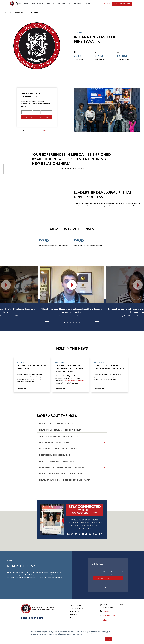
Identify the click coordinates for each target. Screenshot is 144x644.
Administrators (64, 4)
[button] (72, 285)
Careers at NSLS (76, 605)
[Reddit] (42, 618)
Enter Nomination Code (122, 4)
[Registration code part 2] (37, 112)
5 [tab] (76, 323)
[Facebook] (22, 618)
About (26, 4)
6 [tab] (79, 323)
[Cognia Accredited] (98, 631)
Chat (105, 620)
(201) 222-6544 (108, 611)
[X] (32, 618)
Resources (78, 4)
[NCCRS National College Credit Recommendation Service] (48, 631)
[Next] (97, 322)
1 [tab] (64, 323)
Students (51, 4)
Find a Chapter (38, 4)
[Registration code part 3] (47, 112)
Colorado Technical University (74, 381)
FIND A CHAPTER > (9, 12)
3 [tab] (70, 323)
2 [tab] (67, 323)
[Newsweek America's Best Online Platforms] (28, 631)
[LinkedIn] (29, 618)
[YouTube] (35, 618)
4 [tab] (73, 323)
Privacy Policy (75, 611)
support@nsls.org (109, 616)
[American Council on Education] (74, 631)
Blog (72, 618)
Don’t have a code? (108, 588)
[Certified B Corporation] (116, 631)
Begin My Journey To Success (37, 117)
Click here (48, 131)
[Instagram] (26, 618)
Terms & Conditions (77, 608)
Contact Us (74, 615)
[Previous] (47, 322)
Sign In (107, 4)
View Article (21, 388)
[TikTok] (38, 618)
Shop (88, 4)
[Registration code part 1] (27, 112)
